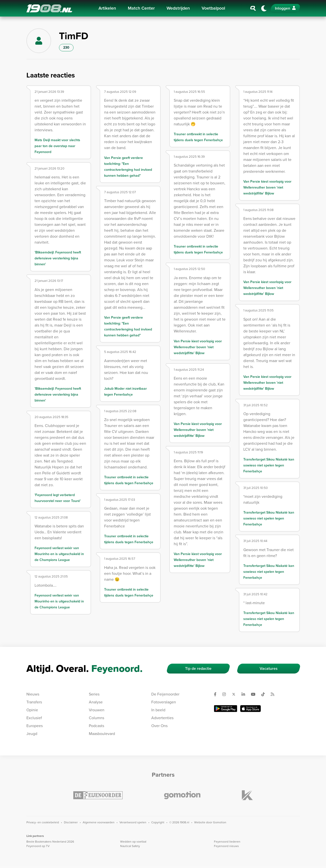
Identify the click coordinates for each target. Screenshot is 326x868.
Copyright (158, 822)
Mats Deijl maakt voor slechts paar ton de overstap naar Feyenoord (57, 146)
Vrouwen (97, 710)
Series (94, 694)
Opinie (32, 710)
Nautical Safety (130, 846)
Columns (96, 718)
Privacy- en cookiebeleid (43, 822)
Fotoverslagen (164, 702)
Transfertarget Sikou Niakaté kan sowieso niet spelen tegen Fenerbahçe (269, 465)
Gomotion (220, 822)
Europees (35, 726)
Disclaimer (71, 822)
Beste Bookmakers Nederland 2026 (50, 842)
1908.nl (49, 8)
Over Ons (159, 726)
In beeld (158, 710)
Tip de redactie (198, 668)
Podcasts (96, 726)
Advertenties (162, 718)
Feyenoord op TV (38, 846)
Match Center (141, 8)
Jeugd (32, 734)
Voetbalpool (213, 8)
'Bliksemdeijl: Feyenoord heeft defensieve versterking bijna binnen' (58, 258)
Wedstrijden (178, 8)
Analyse (96, 702)
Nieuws (33, 694)
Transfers (34, 702)
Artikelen (107, 8)
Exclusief (34, 718)
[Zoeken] (253, 8)
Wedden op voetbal (133, 842)
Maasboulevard (102, 734)
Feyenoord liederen (227, 842)
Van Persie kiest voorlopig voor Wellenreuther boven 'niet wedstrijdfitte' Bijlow (198, 347)
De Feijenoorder (165, 694)
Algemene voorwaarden (99, 822)
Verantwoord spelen (133, 822)
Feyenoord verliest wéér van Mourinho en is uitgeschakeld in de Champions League (59, 554)
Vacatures (269, 668)
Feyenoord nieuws (226, 846)
